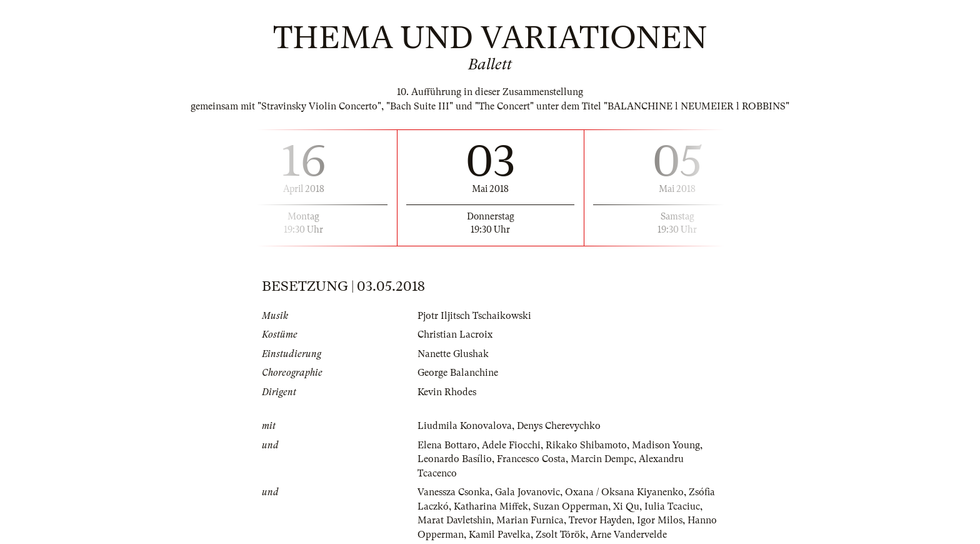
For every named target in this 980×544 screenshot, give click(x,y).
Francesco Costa (531, 459)
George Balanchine (458, 373)
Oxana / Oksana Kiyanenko (624, 492)
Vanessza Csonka (454, 492)
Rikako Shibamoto (586, 445)
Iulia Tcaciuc (672, 506)
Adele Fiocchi (511, 445)
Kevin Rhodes (447, 392)
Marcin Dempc (602, 459)
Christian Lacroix (455, 335)
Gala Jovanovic (527, 492)
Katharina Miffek (491, 506)
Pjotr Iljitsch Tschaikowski (474, 316)
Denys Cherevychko (559, 426)
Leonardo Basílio (455, 459)
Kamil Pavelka (500, 535)
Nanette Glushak (453, 354)
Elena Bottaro (447, 445)
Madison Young (666, 445)
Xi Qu (626, 506)
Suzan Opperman (571, 506)
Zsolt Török (561, 535)
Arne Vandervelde (629, 535)
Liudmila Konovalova (465, 426)
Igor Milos (660, 520)
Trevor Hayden (600, 520)
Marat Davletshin (454, 520)
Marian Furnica (530, 520)
